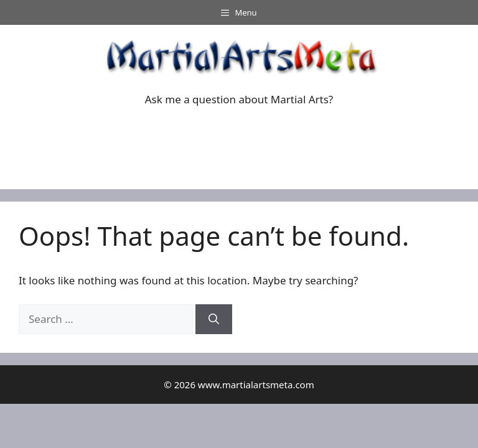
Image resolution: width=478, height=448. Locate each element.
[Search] (214, 319)
